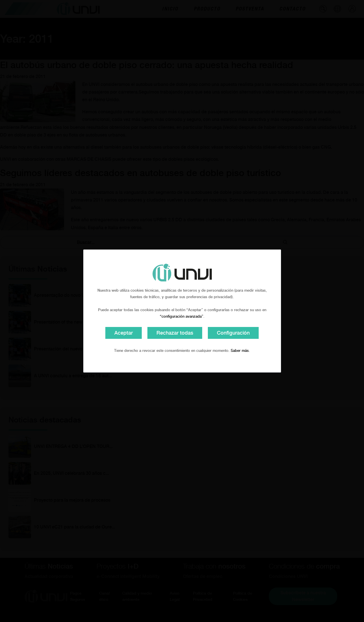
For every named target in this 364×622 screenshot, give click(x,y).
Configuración (233, 333)
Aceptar (124, 333)
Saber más (240, 351)
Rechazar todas (175, 333)
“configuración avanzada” (182, 316)
